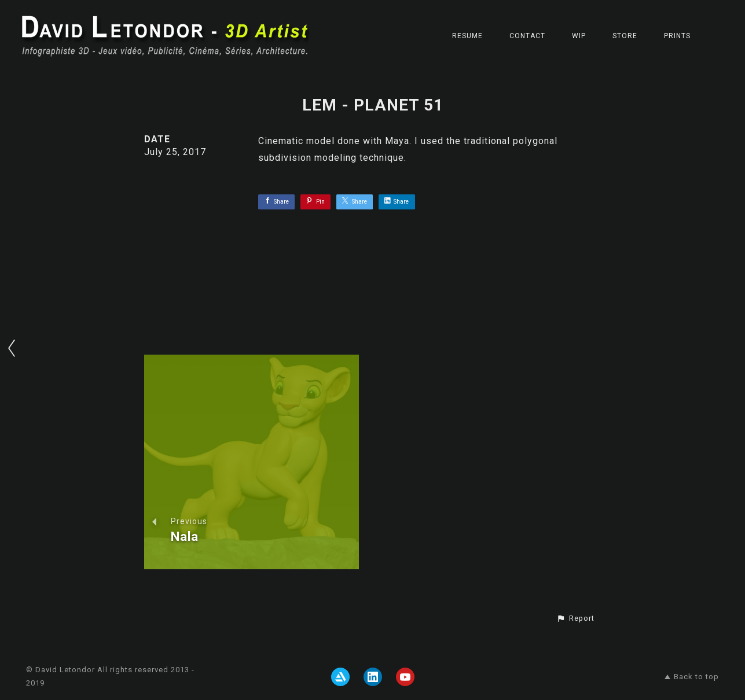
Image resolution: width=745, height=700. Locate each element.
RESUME (467, 36)
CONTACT (527, 36)
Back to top (692, 677)
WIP (579, 36)
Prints (677, 36)
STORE (625, 36)
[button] (575, 618)
